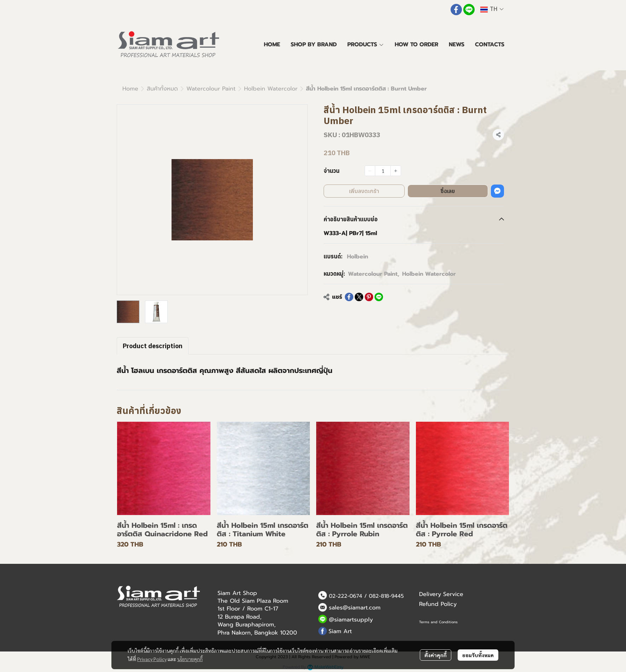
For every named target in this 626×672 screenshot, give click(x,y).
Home (130, 89)
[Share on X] (359, 297)
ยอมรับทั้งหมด (478, 655)
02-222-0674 (346, 596)
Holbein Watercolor (271, 89)
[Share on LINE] (379, 297)
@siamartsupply (351, 620)
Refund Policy (438, 604)
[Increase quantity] (396, 171)
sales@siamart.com (355, 608)
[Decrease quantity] (370, 171)
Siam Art (340, 631)
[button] (492, 9)
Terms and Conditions (438, 622)
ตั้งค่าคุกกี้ (436, 655)
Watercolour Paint (211, 89)
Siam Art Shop (237, 593)
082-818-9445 (386, 596)
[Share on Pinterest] (369, 297)
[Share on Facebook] (349, 297)
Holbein (358, 257)
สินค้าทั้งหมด (162, 89)
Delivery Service (441, 594)
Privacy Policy (152, 659)
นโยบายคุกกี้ (190, 659)
